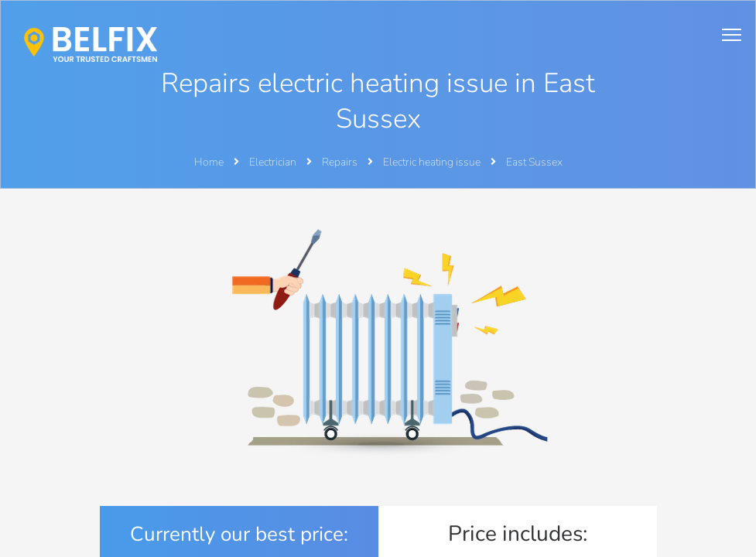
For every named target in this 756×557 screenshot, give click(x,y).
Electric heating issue (433, 162)
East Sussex (534, 162)
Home (209, 162)
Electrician (274, 162)
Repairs (341, 162)
